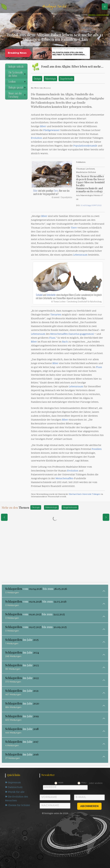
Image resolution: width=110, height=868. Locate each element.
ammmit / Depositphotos (99, 15)
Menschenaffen (59, 334)
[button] (95, 53)
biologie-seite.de (16, 66)
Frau (84, 783)
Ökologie (37, 79)
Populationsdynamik (85, 146)
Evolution (37, 138)
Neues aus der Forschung (17, 95)
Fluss (52, 338)
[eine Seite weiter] (106, 517)
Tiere (56, 191)
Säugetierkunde (66, 79)
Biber (43, 127)
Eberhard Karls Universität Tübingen (85, 494)
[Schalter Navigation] (105, 7)
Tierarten (56, 315)
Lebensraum (80, 255)
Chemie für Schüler (18, 805)
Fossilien (97, 449)
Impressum (13, 783)
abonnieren (89, 806)
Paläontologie (50, 79)
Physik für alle (15, 792)
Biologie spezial (17, 87)
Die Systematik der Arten (17, 74)
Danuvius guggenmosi (81, 334)
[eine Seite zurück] (4, 517)
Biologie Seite (54, 7)
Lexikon (17, 81)
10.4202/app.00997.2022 (91, 206)
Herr (61, 783)
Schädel (39, 295)
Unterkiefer (51, 295)
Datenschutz (14, 787)
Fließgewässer (51, 130)
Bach (65, 342)
